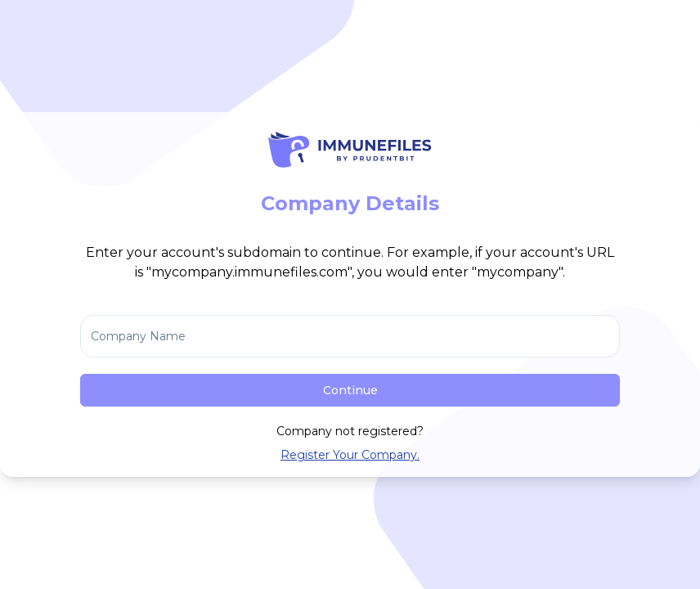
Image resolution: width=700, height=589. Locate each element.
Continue (350, 390)
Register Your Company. (350, 455)
